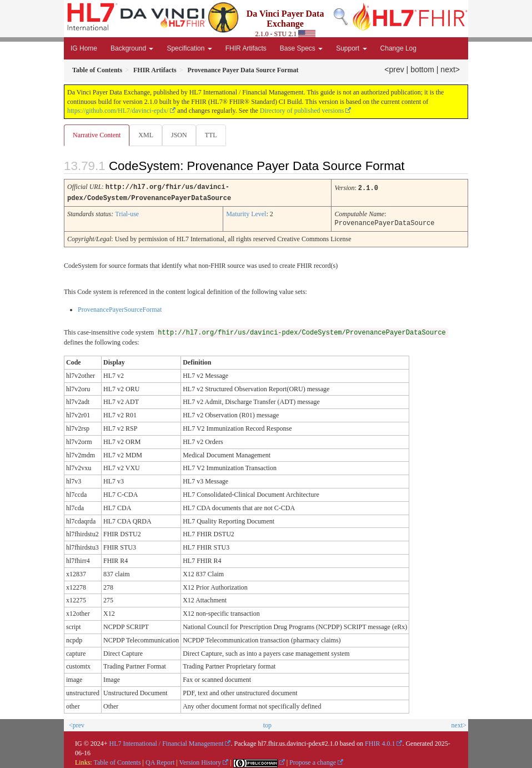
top (267, 724)
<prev (394, 69)
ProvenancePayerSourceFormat (120, 308)
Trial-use (127, 213)
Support (351, 48)
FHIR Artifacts (246, 48)
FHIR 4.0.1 (380, 742)
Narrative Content (97, 135)
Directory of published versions (302, 111)
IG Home (84, 48)
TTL (211, 135)
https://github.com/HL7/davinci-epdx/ (118, 111)
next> (450, 69)
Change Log (398, 48)
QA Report (160, 761)
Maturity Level (246, 213)
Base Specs (301, 48)
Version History (200, 761)
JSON (179, 135)
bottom (422, 69)
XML (146, 135)
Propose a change (313, 761)
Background (132, 48)
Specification (189, 48)
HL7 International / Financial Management (167, 742)
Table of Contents (117, 761)
